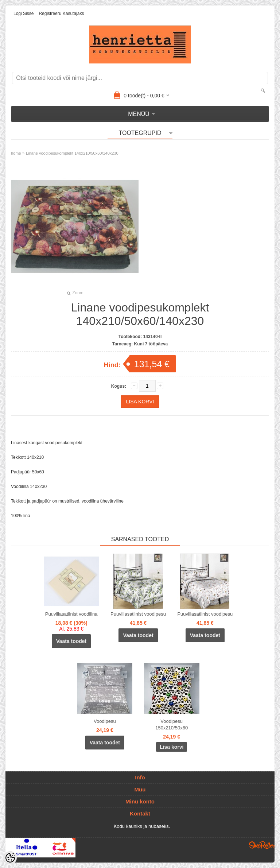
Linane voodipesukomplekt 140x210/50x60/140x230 (72, 153)
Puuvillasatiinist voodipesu (138, 614)
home (16, 153)
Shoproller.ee (262, 845)
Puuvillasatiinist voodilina (71, 614)
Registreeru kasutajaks (61, 13)
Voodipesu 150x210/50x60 (172, 724)
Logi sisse (24, 13)
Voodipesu (105, 721)
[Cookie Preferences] (10, 858)
